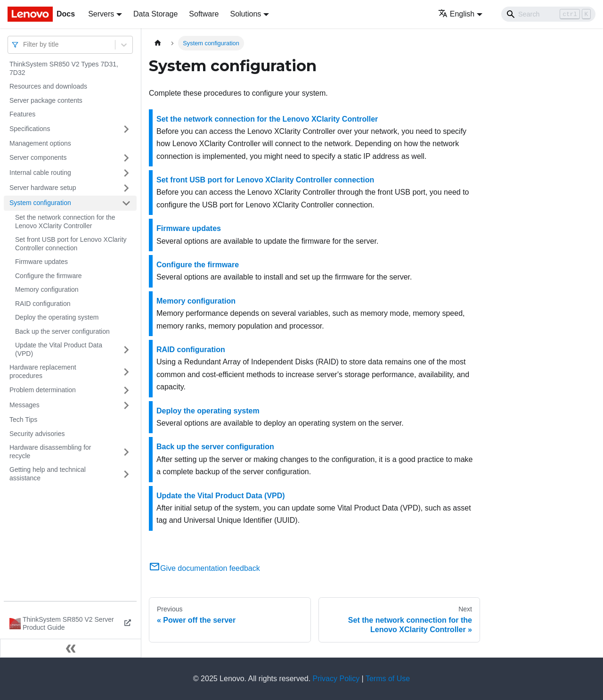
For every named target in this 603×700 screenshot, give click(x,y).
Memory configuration (47, 289)
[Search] (548, 14)
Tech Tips (23, 420)
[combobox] (24, 45)
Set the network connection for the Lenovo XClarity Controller (65, 222)
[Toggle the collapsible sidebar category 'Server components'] (126, 158)
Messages (24, 405)
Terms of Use (388, 679)
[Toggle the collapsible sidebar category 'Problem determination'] (126, 390)
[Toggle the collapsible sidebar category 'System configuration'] (126, 203)
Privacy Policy (336, 679)
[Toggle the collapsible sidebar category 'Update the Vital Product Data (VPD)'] (126, 350)
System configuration (40, 203)
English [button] (456, 14)
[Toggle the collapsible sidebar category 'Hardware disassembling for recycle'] (126, 452)
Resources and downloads (48, 86)
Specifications (30, 129)
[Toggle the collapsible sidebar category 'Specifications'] (126, 129)
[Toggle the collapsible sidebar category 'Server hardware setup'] (126, 188)
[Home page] (158, 43)
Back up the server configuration (62, 331)
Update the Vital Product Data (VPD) (59, 349)
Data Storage (155, 14)
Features (22, 114)
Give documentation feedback (204, 568)
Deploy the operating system (57, 317)
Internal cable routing (40, 173)
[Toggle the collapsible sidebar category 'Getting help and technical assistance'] (126, 474)
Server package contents (46, 100)
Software (204, 14)
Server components (38, 157)
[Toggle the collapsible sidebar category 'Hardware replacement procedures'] (126, 372)
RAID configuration (43, 304)
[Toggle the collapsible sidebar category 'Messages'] (126, 405)
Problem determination (43, 390)
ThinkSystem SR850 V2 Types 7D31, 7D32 (64, 68)
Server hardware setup (43, 188)
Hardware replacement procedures (43, 371)
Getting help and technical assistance (48, 474)
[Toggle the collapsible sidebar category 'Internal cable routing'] (126, 173)
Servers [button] (101, 14)
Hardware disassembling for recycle (50, 452)
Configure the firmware (49, 276)
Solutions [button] (245, 14)
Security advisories (37, 434)
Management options (40, 143)
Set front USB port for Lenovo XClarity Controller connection (71, 244)
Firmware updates (41, 262)
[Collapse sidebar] (71, 648)
